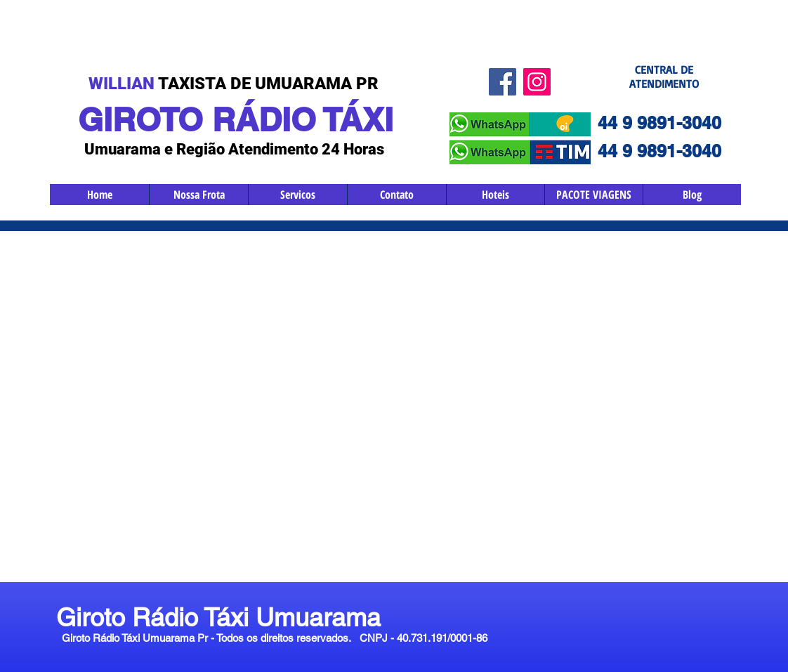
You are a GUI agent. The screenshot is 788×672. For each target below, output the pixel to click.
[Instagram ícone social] (537, 82)
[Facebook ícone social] (503, 82)
